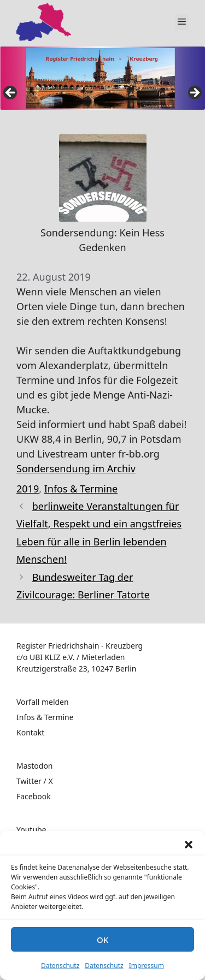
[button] (189, 845)
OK (102, 940)
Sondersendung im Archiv (76, 468)
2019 (28, 489)
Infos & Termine (81, 489)
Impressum (147, 966)
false (11, 93)
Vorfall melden (43, 702)
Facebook (34, 796)
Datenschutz (60, 966)
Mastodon (35, 766)
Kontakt (30, 732)
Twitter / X (35, 781)
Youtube (31, 830)
